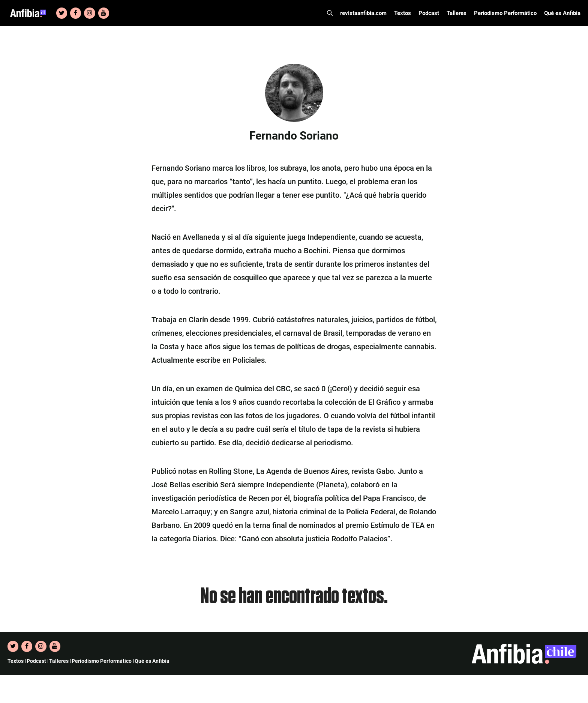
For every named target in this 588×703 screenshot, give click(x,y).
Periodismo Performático (505, 13)
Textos (403, 13)
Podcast (429, 13)
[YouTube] (104, 13)
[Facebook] (76, 13)
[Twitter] (62, 13)
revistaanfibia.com (363, 13)
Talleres (457, 13)
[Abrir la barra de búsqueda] (330, 13)
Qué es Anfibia (562, 13)
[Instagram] (89, 13)
